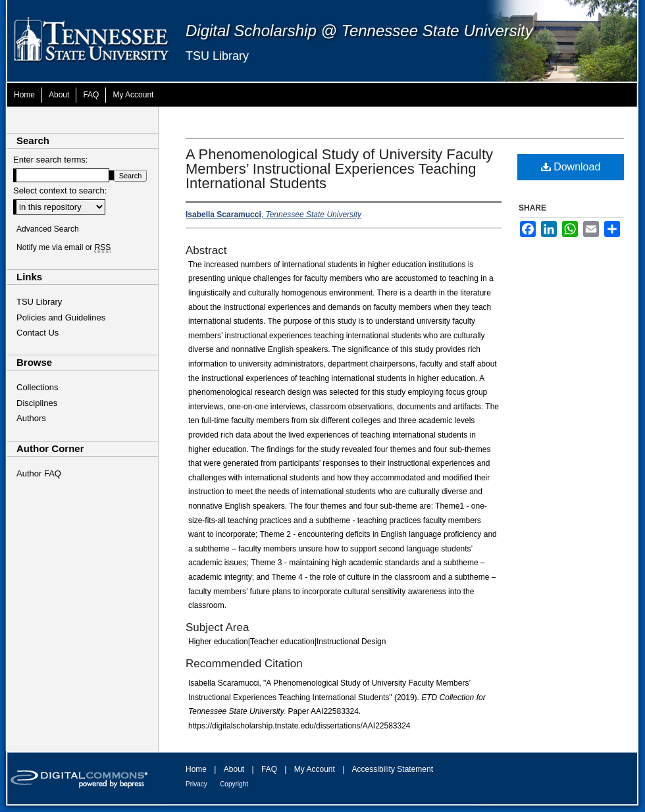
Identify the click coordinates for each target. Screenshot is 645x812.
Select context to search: (60, 190)
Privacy (196, 784)
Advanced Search (48, 229)
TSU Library (217, 56)
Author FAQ (39, 473)
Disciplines (37, 403)
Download (571, 167)
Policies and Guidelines (61, 317)
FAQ (269, 769)
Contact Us (38, 333)
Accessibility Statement (393, 769)
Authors (31, 418)
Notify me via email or (64, 247)
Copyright (234, 784)
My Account (315, 769)
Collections (38, 387)
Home (196, 769)
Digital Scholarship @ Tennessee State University (359, 31)
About (234, 769)
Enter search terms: (50, 160)
